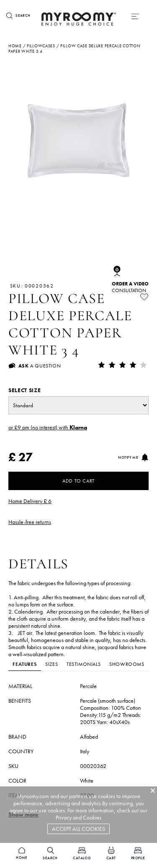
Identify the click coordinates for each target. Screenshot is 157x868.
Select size (24, 390)
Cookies (92, 818)
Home (15, 46)
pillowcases (41, 46)
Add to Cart (78, 481)
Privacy (64, 818)
